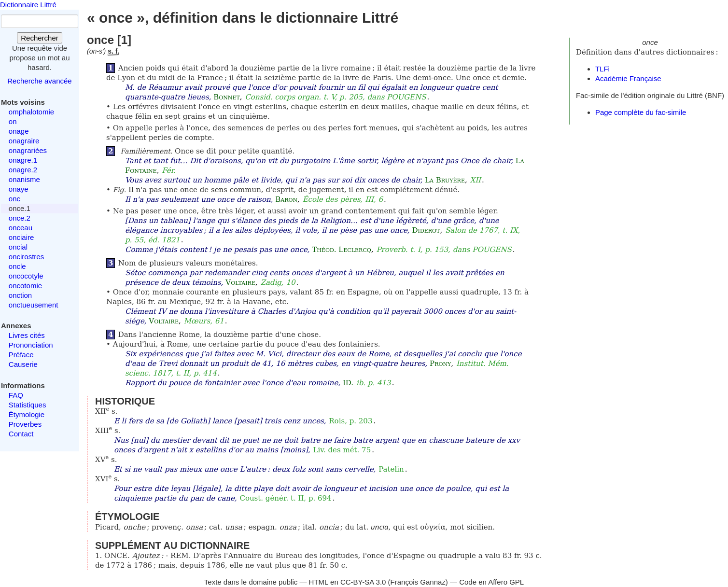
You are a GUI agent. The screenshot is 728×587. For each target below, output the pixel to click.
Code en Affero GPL (491, 582)
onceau (21, 228)
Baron (286, 199)
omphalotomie (31, 112)
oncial (18, 247)
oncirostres (26, 257)
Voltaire (240, 282)
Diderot (426, 230)
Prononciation (31, 345)
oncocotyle (26, 276)
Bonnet (227, 97)
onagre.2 (23, 170)
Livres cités (27, 335)
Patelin (391, 469)
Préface (21, 355)
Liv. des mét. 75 (342, 450)
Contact (21, 434)
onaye (19, 189)
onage (19, 131)
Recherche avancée (39, 81)
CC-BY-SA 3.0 (363, 582)
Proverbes (25, 424)
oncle (17, 266)
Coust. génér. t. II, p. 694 (285, 498)
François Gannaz (418, 582)
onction (20, 295)
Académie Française (628, 78)
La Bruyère (445, 180)
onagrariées (28, 150)
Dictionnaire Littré (28, 5)
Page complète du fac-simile (641, 112)
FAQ (16, 395)
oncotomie (25, 286)
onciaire (21, 237)
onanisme (24, 179)
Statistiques (28, 405)
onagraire (24, 141)
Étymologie (27, 414)
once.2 (20, 218)
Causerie (23, 364)
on (13, 121)
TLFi (602, 69)
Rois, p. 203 (350, 421)
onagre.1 (23, 160)
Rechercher (40, 38)
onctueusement (34, 305)
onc (14, 199)
